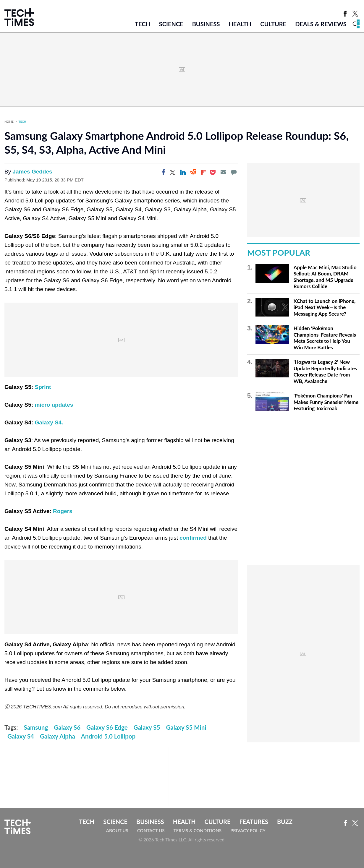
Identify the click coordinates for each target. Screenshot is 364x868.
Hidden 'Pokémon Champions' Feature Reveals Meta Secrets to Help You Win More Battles (325, 338)
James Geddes (32, 172)
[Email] (223, 172)
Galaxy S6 (67, 727)
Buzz (285, 822)
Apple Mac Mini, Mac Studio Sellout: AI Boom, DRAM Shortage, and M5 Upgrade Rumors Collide (325, 277)
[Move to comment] (234, 172)
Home (9, 121)
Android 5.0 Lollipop (108, 736)
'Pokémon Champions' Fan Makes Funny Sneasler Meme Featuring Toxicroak (326, 402)
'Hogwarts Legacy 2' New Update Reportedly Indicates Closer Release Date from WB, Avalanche (325, 371)
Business (206, 24)
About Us (117, 830)
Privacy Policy (248, 830)
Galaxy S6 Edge (107, 727)
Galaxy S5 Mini (186, 727)
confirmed (193, 538)
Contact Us (151, 830)
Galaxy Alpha (58, 736)
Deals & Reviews (321, 24)
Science (171, 24)
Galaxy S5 (147, 727)
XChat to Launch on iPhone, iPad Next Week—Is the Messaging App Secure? (325, 307)
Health (240, 24)
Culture (273, 24)
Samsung (36, 727)
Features (254, 822)
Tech (143, 24)
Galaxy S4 (21, 736)
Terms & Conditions (198, 830)
